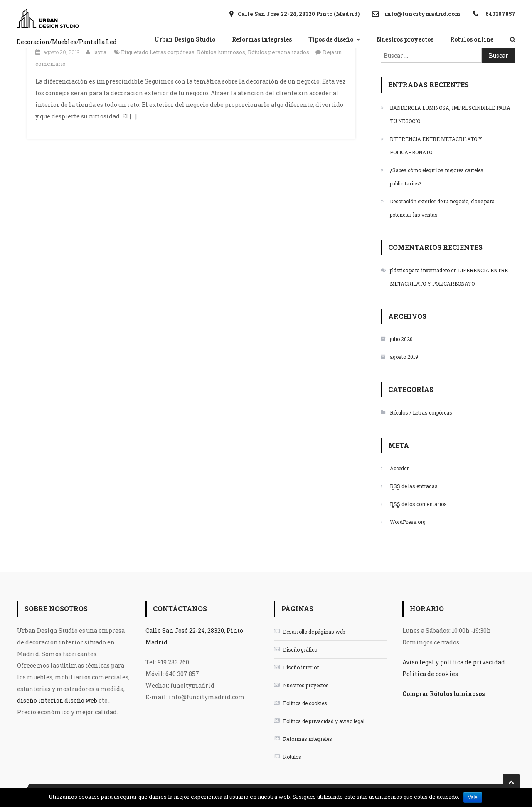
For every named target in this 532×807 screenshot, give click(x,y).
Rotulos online (472, 39)
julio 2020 (401, 339)
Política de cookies (305, 703)
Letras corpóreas (172, 52)
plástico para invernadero (420, 270)
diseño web (81, 700)
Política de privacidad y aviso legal (324, 721)
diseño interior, (40, 700)
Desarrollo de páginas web (314, 632)
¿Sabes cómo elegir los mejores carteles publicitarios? (437, 177)
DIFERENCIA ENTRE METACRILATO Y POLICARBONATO (436, 146)
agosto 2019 (404, 357)
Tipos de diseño (331, 39)
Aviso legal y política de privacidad (454, 662)
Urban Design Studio (185, 39)
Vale (473, 797)
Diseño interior (301, 667)
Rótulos (292, 757)
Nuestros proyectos (405, 39)
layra (100, 52)
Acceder (399, 468)
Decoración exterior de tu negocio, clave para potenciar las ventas (442, 208)
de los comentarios (418, 504)
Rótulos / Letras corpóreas (421, 412)
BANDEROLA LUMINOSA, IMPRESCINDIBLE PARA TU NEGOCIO (450, 114)
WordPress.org (408, 522)
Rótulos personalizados (278, 52)
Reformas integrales (262, 39)
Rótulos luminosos (221, 52)
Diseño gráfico (300, 649)
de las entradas (414, 486)
